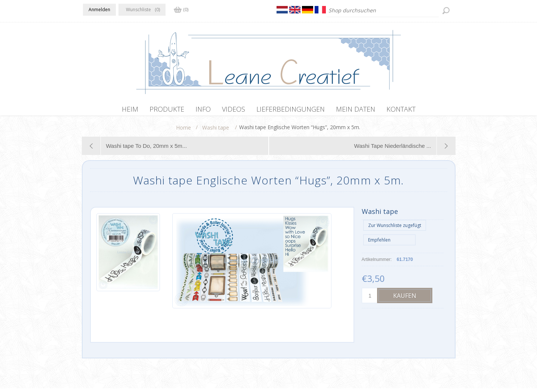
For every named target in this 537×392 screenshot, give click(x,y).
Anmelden (99, 10)
